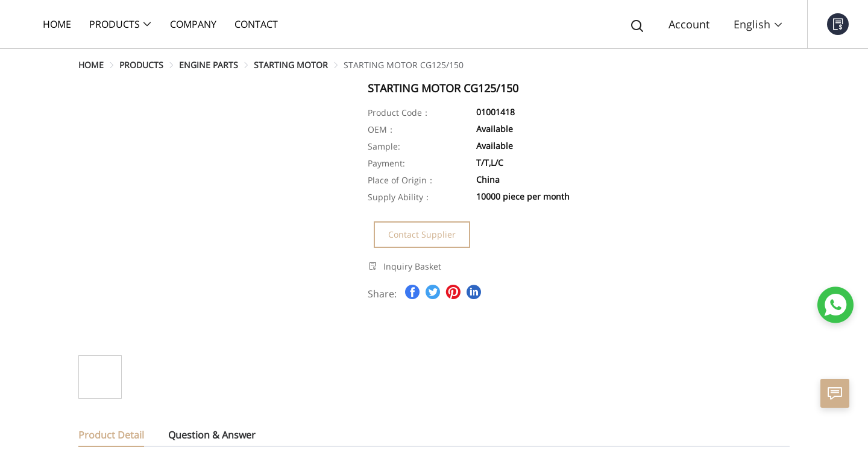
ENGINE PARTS (209, 65)
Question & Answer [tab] (212, 435)
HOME (91, 65)
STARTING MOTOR (291, 65)
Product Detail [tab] (111, 435)
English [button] (758, 24)
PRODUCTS (141, 65)
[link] (91, 65)
